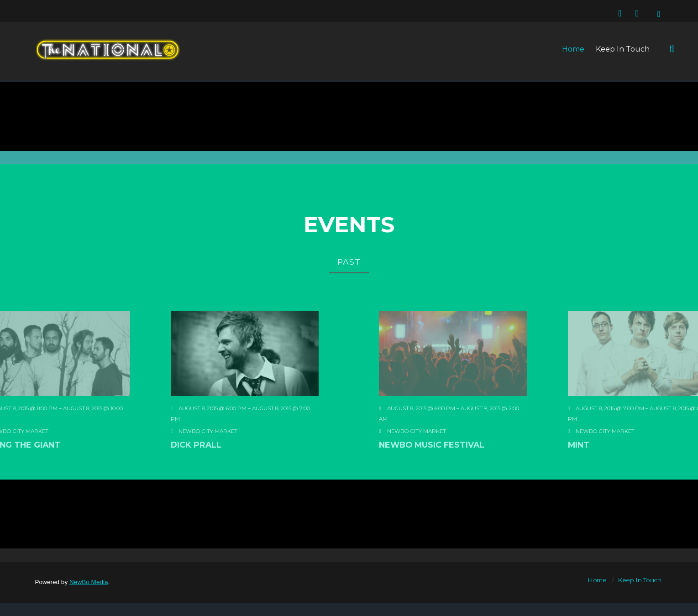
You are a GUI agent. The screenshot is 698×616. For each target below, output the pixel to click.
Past (349, 262)
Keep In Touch (623, 49)
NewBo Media (89, 582)
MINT (641, 476)
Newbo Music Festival (463, 476)
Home (573, 49)
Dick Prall (165, 476)
